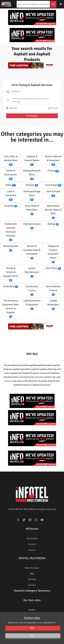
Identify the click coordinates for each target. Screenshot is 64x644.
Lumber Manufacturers (32, 270)
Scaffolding (9, 287)
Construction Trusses (32, 288)
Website (13, 108)
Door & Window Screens (53, 288)
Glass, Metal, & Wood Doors (32, 208)
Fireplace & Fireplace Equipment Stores (53, 252)
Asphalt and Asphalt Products (23, 99)
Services (32, 579)
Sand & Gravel (53, 192)
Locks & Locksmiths (11, 194)
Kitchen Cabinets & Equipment (53, 158)
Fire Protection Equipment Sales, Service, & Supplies (11, 307)
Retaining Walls (11, 246)
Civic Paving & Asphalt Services (32, 85)
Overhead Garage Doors (32, 194)
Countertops (51, 185)
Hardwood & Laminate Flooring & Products (11, 230)
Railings (51, 224)
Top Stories (32, 539)
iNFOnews (32, 529)
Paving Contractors (42, 99)
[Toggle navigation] (63, 4)
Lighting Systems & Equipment (32, 303)
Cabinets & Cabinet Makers (32, 158)
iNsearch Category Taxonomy (32, 591)
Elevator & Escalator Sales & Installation (32, 250)
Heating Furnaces (32, 224)
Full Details (32, 116)
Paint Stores (52, 268)
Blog (32, 574)
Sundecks (9, 206)
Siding (9, 185)
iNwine (32, 610)
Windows (30, 185)
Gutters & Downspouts (11, 173)
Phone (53, 108)
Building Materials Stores (32, 173)
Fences (51, 171)
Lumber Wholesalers (53, 303)
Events (32, 550)
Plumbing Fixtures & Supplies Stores (11, 272)
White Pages (16, 102)
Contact (32, 544)
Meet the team (32, 568)
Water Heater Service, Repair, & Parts (53, 210)
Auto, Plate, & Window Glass (11, 158)
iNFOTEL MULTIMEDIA (26, 509)
